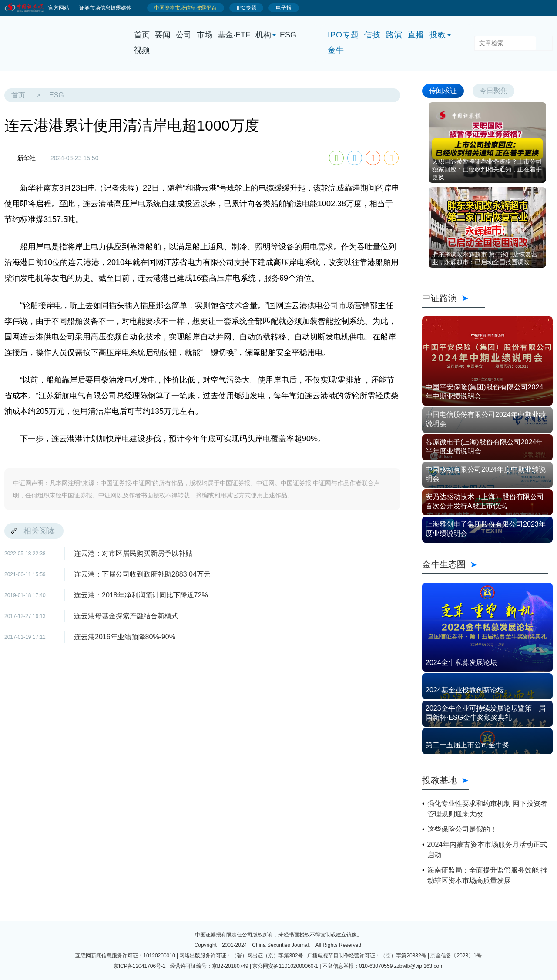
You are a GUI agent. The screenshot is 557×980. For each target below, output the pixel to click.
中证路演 (453, 298)
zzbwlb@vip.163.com (419, 966)
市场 (205, 35)
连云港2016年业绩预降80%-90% (125, 637)
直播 (416, 35)
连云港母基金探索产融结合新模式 (126, 616)
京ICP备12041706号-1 (140, 966)
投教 (438, 35)
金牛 (336, 50)
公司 (184, 35)
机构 (263, 35)
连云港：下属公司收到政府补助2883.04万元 (142, 574)
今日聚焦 (493, 91)
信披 (372, 35)
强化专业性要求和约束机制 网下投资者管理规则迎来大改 (487, 809)
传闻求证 (443, 91)
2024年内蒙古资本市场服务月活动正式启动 (487, 850)
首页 (142, 35)
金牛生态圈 (485, 564)
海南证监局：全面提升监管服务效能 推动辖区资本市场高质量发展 (487, 875)
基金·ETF (234, 35)
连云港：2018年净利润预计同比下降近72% (141, 595)
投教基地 (445, 780)
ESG (288, 35)
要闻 (163, 35)
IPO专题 (343, 35)
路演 (394, 35)
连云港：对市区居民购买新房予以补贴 (133, 553)
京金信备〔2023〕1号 (456, 956)
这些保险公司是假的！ (462, 829)
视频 (142, 50)
